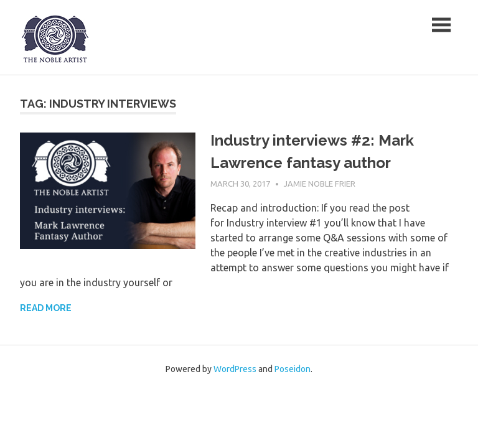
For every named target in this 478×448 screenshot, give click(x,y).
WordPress (235, 369)
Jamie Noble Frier (320, 184)
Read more (46, 308)
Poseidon (293, 369)
